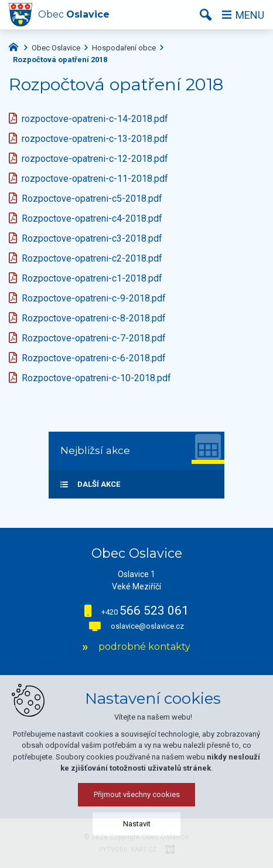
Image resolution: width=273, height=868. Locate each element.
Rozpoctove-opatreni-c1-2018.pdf (92, 278)
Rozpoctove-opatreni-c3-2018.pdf (92, 238)
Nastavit (137, 852)
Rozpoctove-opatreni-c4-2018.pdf (92, 218)
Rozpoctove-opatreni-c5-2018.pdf (92, 199)
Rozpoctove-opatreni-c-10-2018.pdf (96, 378)
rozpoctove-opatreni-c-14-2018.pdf (95, 119)
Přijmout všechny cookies (137, 823)
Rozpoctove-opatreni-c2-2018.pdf (92, 258)
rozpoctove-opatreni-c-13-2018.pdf (95, 139)
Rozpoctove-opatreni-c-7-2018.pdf (94, 338)
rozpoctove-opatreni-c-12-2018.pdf (95, 159)
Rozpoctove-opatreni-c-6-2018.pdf (94, 358)
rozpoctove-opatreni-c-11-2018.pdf (95, 179)
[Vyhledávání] (206, 15)
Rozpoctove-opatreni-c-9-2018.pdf (94, 298)
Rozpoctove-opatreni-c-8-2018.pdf (94, 318)
